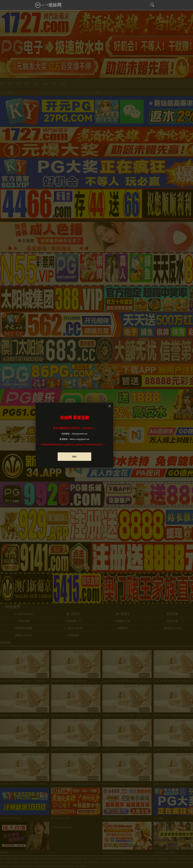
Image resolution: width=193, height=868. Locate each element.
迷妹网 (55, 5)
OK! (74, 457)
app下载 (42, 5)
